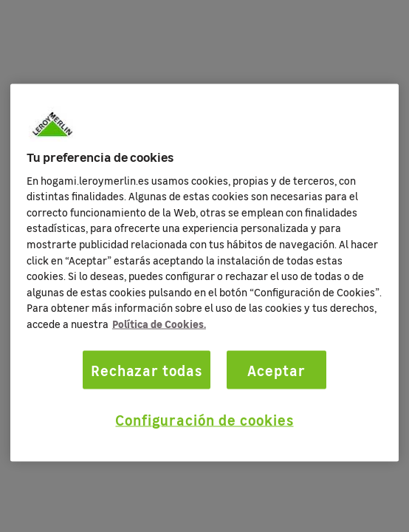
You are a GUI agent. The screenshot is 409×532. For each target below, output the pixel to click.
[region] (205, 273)
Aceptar (276, 369)
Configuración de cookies (204, 420)
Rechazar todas (147, 369)
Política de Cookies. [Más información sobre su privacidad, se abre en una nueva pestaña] (159, 324)
